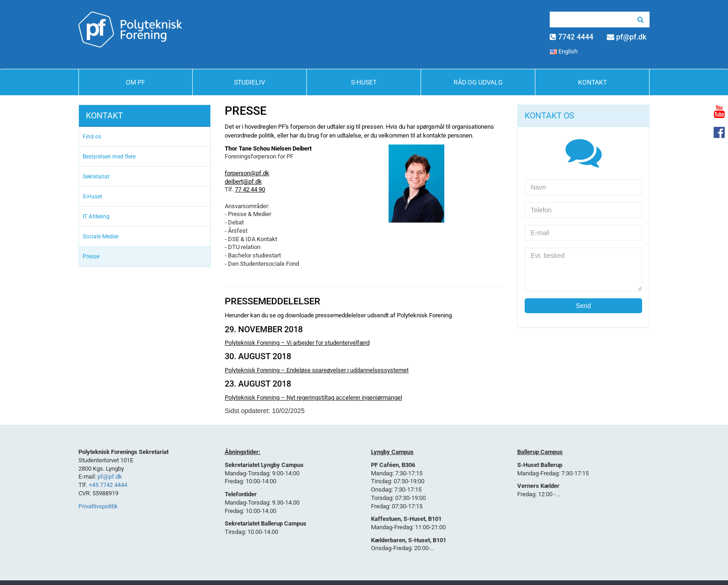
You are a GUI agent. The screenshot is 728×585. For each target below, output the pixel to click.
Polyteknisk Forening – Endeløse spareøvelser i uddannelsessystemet (317, 370)
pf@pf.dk (631, 37)
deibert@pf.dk (243, 181)
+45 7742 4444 (108, 485)
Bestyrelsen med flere (109, 157)
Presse (91, 256)
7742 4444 (576, 37)
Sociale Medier (101, 237)
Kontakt (592, 82)
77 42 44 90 (250, 189)
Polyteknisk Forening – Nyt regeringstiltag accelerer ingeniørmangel (313, 398)
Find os (92, 137)
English (564, 51)
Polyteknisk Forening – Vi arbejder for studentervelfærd (297, 343)
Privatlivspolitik (98, 506)
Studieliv (250, 82)
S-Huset (364, 82)
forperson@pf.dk (247, 173)
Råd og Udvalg (478, 82)
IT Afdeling (96, 217)
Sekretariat (96, 177)
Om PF (136, 82)
